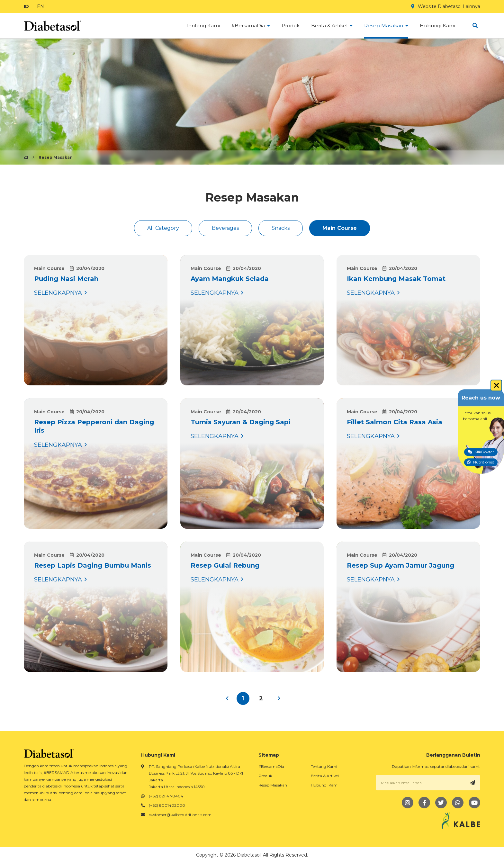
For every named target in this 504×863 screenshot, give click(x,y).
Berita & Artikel (325, 776)
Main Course (340, 228)
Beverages (225, 228)
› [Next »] (279, 698)
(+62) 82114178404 (166, 796)
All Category (163, 228)
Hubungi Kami (325, 785)
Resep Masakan (273, 785)
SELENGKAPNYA (96, 320)
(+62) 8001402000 (167, 805)
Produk (265, 776)
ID (26, 6)
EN (40, 6)
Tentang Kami (324, 766)
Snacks (281, 228)
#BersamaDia (271, 766)
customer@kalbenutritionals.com (180, 815)
